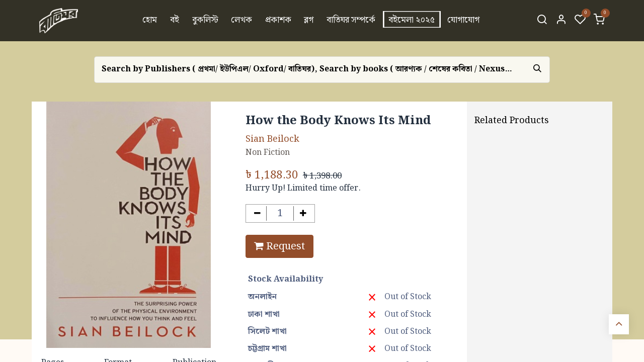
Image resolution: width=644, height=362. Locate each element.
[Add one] (303, 213)
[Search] (542, 21)
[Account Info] (561, 21)
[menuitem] (150, 21)
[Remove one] (257, 213)
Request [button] (279, 246)
